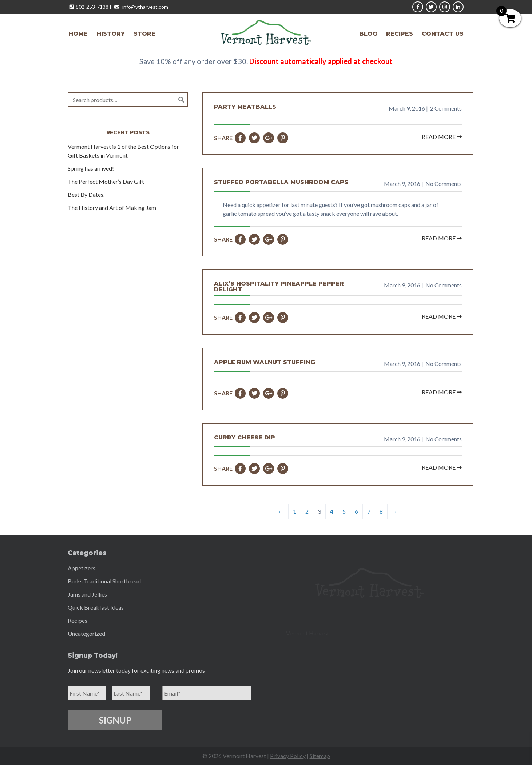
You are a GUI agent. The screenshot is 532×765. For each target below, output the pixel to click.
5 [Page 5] (344, 511)
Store (144, 34)
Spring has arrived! (91, 168)
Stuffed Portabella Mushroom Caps (281, 182)
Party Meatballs (245, 107)
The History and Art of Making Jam (112, 208)
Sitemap (320, 756)
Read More (442, 137)
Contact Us (443, 34)
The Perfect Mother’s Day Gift (106, 181)
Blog (368, 34)
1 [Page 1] (295, 511)
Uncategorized (86, 633)
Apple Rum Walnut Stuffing (265, 362)
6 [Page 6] (356, 511)
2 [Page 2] (307, 511)
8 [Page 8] (381, 511)
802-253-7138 (92, 7)
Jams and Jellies (87, 594)
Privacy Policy (288, 756)
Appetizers (82, 568)
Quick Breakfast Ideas (96, 607)
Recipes (400, 34)
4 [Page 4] (332, 511)
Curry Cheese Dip (245, 438)
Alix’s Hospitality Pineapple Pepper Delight (279, 287)
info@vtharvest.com (145, 7)
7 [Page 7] (369, 511)
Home (78, 34)
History (111, 34)
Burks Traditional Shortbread (104, 581)
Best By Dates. (86, 194)
